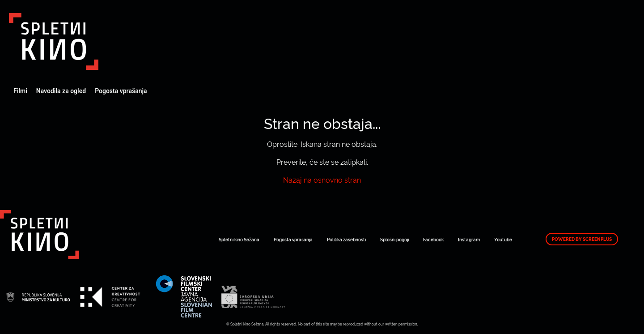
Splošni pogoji (394, 239)
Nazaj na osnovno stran (322, 180)
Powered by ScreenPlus (582, 239)
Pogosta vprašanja (121, 91)
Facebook (433, 239)
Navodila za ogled (61, 91)
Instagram (469, 239)
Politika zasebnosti (346, 239)
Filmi (20, 91)
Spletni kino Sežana (239, 239)
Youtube (503, 239)
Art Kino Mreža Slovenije (54, 41)
